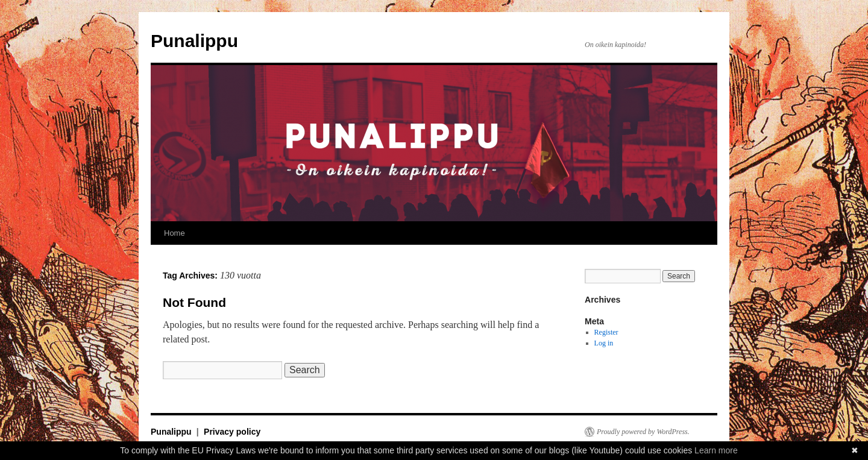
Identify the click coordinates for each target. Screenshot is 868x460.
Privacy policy (232, 432)
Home (175, 233)
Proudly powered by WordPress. (643, 432)
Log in (604, 343)
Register (606, 332)
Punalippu (194, 41)
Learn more (716, 450)
